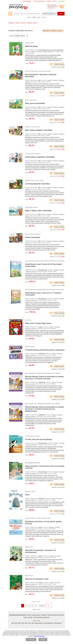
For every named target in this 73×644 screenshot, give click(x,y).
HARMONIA (42, 354)
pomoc (54, 1)
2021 (29, 623)
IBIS (39, 80)
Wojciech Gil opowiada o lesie (37, 579)
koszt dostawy (27, 1)
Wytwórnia (41, 498)
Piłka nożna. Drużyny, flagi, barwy (38, 323)
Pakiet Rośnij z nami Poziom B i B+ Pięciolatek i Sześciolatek (44, 265)
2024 (19, 623)
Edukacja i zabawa (48, 52)
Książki (33, 52)
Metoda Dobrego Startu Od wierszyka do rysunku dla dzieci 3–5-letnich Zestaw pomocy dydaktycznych (44, 409)
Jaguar (40, 327)
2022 (26, 623)
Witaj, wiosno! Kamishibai (35, 103)
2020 (33, 623)
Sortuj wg (12, 36)
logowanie (61, 1)
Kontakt (30, 617)
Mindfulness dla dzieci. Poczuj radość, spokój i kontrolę (44, 523)
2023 (23, 623)
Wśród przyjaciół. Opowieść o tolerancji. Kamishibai (41, 75)
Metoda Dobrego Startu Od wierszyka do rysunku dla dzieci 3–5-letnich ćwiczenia (44, 378)
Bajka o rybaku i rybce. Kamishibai (38, 211)
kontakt (49, 1)
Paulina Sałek (29, 43)
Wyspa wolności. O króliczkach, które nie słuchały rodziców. (45, 467)
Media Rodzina (43, 443)
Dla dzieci (39, 52)
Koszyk (29, 615)
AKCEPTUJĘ (31, 640)
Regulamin (44, 615)
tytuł (44, 17)
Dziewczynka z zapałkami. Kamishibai (40, 157)
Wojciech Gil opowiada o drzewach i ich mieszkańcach (41, 551)
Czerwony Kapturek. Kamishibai (37, 184)
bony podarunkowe (39, 1)
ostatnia (42, 606)
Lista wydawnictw (49, 623)
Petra (27, 495)
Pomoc (25, 617)
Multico (41, 556)
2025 (16, 623)
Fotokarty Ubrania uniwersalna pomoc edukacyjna (45, 350)
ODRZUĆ (43, 640)
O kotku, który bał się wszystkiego (39, 439)
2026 (13, 623)
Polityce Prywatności (39, 636)
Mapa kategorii (39, 623)
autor (39, 17)
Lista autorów (58, 623)
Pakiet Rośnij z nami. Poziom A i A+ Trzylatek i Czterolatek (43, 294)
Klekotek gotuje (31, 46)
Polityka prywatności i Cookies (56, 615)
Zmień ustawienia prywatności (41, 617)
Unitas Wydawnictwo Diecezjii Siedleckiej (51, 50)
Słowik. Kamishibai (33, 237)
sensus (40, 527)
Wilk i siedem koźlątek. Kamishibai (39, 130)
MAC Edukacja (43, 270)
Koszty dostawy (36, 615)
